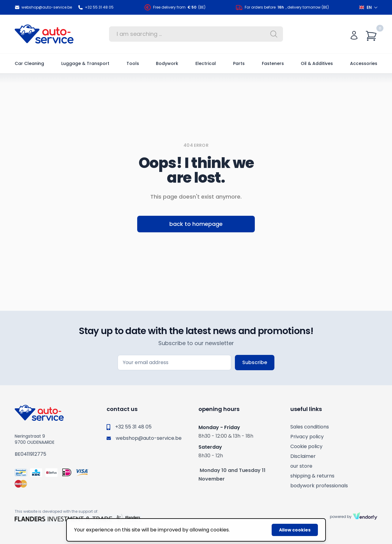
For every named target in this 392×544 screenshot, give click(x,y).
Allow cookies (295, 530)
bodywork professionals (319, 486)
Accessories (364, 63)
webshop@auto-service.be (43, 7)
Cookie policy (306, 446)
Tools (133, 63)
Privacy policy (307, 437)
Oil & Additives (317, 63)
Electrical (206, 63)
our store (301, 466)
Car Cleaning (29, 63)
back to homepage (196, 224)
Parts (239, 63)
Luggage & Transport (85, 63)
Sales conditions (310, 427)
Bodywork (167, 63)
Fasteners (273, 63)
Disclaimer (303, 456)
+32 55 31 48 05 (96, 7)
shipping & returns (312, 476)
